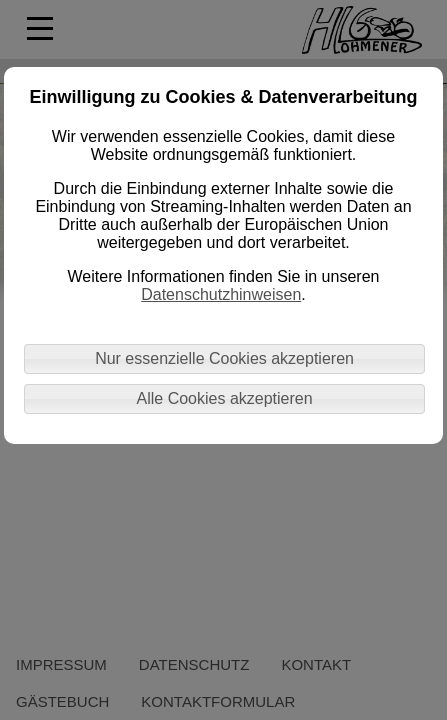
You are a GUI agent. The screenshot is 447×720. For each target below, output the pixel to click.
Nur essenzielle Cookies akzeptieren (224, 358)
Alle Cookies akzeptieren (225, 398)
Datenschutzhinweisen (221, 294)
